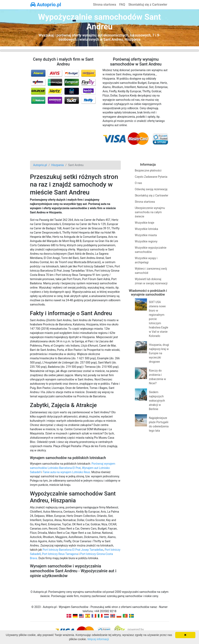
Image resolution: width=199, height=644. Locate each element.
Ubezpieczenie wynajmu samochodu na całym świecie (150, 212)
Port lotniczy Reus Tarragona (60, 554)
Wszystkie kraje (145, 223)
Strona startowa (104, 5)
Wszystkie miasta (146, 235)
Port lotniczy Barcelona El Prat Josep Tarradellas (73, 550)
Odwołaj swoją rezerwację (151, 189)
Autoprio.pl (46, 5)
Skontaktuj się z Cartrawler (148, 5)
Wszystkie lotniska (146, 229)
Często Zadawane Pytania (151, 177)
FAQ (122, 5)
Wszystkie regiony (146, 241)
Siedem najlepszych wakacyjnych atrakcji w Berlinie (157, 401)
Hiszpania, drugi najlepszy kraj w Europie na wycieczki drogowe (159, 353)
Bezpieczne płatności (148, 170)
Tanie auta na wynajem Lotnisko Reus (66, 472)
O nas (139, 183)
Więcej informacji (98, 639)
